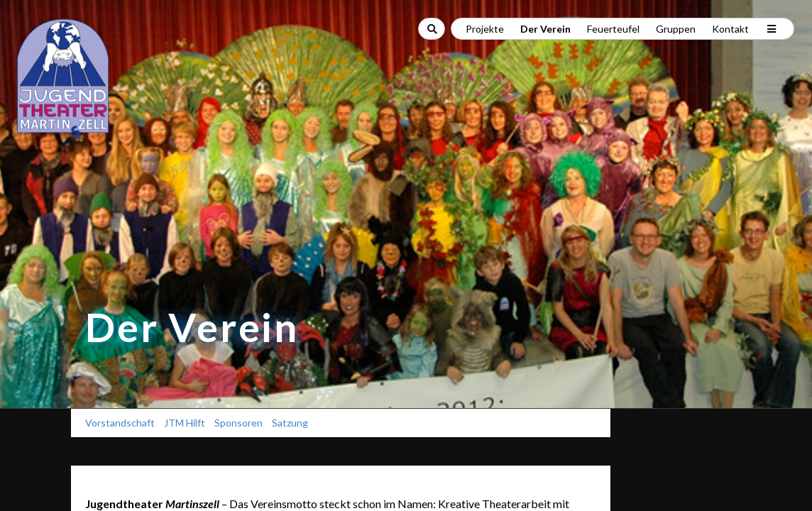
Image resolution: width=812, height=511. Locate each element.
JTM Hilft (185, 423)
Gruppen (676, 29)
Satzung (290, 423)
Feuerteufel (613, 29)
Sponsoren (238, 423)
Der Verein (545, 29)
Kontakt (730, 29)
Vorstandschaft (120, 423)
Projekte (485, 29)
